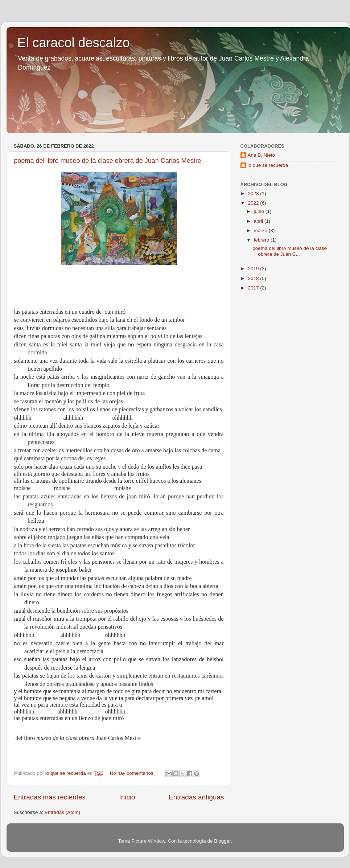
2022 (254, 203)
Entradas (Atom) (62, 812)
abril (259, 221)
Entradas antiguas (196, 797)
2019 (254, 269)
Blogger (222, 841)
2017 (254, 288)
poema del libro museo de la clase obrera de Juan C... (290, 251)
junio (260, 211)
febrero (262, 240)
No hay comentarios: (133, 773)
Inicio (127, 797)
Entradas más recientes (50, 797)
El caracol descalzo (74, 43)
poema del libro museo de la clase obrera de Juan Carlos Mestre (108, 161)
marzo (261, 231)
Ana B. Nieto (262, 155)
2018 (254, 278)
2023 (254, 194)
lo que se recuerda (268, 165)
